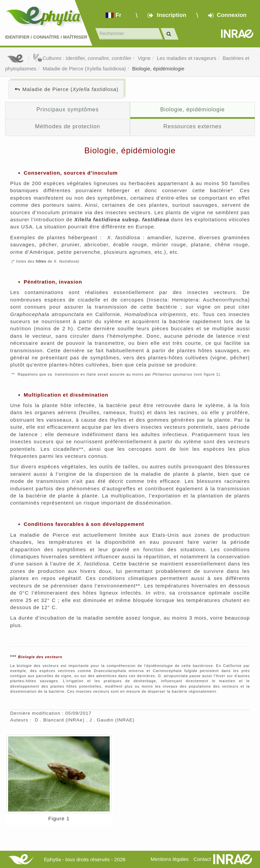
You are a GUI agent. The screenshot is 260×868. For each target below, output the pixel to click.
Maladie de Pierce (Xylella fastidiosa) (84, 69)
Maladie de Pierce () (70, 89)
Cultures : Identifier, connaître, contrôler (82, 58)
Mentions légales (170, 859)
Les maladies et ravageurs (187, 58)
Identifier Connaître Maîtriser (46, 37)
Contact (202, 859)
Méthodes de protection (67, 126)
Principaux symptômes (67, 109)
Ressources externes (192, 126)
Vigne (144, 58)
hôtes (41, 261)
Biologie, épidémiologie (158, 69)
